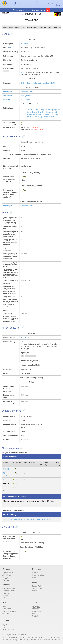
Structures (36, 609)
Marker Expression (10, 457)
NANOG (6, 469)
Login (58, 4)
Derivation (30, 27)
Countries (6, 593)
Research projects (9, 591)
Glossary (5, 614)
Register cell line (8, 573)
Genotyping (58, 27)
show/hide (6, 71)
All (6, 578)
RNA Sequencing (10, 515)
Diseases (6, 596)
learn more (41, 10)
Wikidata (6, 100)
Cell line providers (9, 588)
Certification (7, 609)
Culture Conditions (39, 27)
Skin (23, 342)
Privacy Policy (37, 586)
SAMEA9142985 (27, 92)
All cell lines (7, 575)
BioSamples (8, 92)
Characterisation (49, 27)
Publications (7, 598)
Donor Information (14, 27)
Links (34, 577)
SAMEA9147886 (27, 206)
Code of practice (38, 575)
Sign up (5, 627)
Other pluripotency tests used (14, 496)
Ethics (23, 27)
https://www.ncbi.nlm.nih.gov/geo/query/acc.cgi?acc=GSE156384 (28, 519)
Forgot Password (8, 629)
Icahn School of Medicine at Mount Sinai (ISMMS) (39, 83)
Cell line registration (9, 611)
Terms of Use (37, 588)
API (34, 614)
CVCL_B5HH (26, 96)
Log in (5, 625)
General (5, 27)
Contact (35, 616)
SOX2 (5, 480)
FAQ (4, 606)
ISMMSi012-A (26, 44)
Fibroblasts (25, 338)
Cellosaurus (8, 96)
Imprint (35, 591)
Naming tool (37, 611)
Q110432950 (26, 100)
